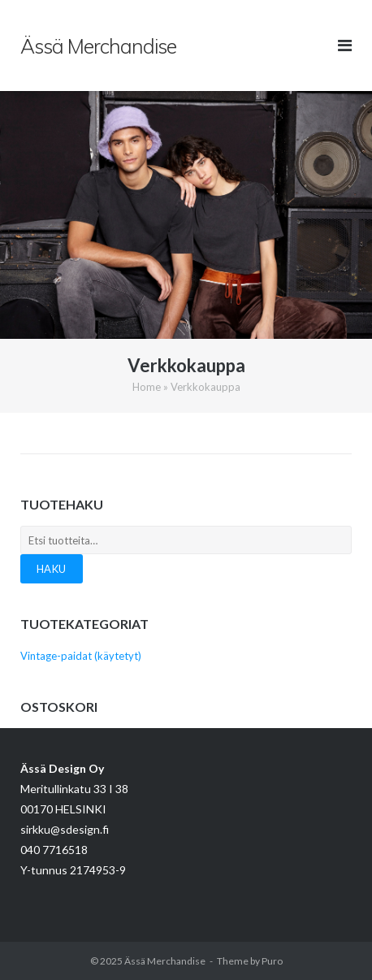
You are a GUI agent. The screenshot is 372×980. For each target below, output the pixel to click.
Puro (272, 961)
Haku (52, 569)
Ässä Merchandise (165, 961)
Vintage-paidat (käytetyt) (81, 656)
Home (147, 387)
